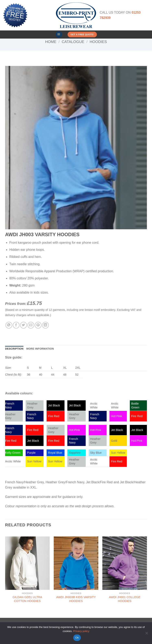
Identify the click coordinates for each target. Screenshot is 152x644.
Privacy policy (81, 631)
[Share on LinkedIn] (45, 325)
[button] (59, 35)
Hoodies (98, 42)
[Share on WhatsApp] (9, 325)
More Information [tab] (40, 349)
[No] (147, 634)
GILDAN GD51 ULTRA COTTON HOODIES (27, 599)
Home (51, 42)
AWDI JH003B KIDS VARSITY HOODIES (76, 599)
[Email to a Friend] (31, 325)
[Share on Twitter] (24, 325)
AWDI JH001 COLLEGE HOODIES (125, 599)
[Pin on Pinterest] (38, 325)
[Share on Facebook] (16, 325)
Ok (77, 638)
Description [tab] (14, 349)
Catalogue (73, 42)
